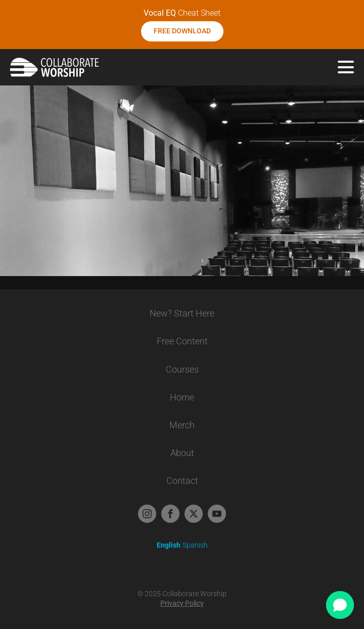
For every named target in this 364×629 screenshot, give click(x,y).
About (182, 453)
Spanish (195, 545)
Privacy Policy (182, 603)
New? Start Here (182, 313)
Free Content (182, 341)
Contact (182, 481)
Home (182, 397)
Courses (182, 369)
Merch (182, 425)
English (169, 545)
